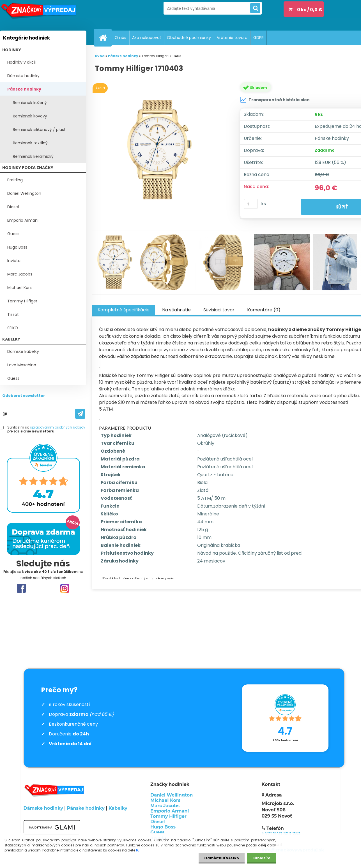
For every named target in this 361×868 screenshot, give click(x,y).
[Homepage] (105, 38)
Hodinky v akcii (21, 62)
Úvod (100, 56)
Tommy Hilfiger (22, 301)
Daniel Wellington (24, 193)
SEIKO (13, 328)
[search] (255, 8)
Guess (13, 234)
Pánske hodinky (24, 89)
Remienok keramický (33, 156)
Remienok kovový (30, 116)
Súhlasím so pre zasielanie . (46, 430)
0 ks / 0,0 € (310, 10)
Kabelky (118, 808)
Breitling (15, 180)
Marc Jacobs (20, 274)
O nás (120, 38)
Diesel (13, 207)
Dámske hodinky (23, 76)
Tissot (13, 314)
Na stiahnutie (176, 310)
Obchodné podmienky (189, 38)
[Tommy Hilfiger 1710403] (161, 150)
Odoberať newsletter (24, 396)
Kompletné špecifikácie (124, 310)
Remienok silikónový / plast (39, 129)
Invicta (14, 261)
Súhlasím (261, 858)
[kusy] (251, 204)
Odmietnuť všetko (222, 858)
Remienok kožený (30, 103)
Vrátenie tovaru (232, 38)
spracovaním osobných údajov (58, 427)
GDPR (258, 38)
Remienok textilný (30, 143)
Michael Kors (19, 288)
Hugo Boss (17, 247)
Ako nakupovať (147, 38)
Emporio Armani (23, 220)
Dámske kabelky (23, 351)
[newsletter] (80, 414)
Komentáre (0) (264, 310)
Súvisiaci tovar (219, 310)
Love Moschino (22, 365)
